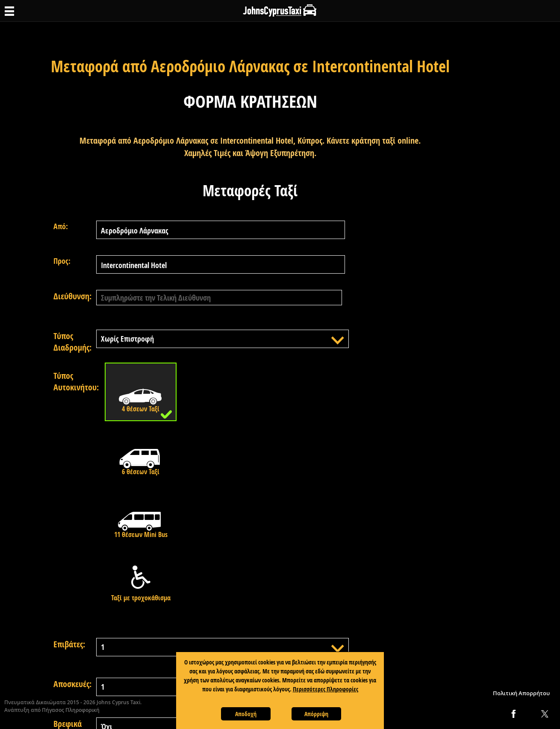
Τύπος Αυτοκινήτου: (75, 381)
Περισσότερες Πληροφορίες (326, 689)
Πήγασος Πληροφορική (71, 710)
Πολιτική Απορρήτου (521, 693)
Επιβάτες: (69, 644)
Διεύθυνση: (72, 296)
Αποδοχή (246, 714)
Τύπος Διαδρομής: (72, 342)
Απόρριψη (316, 714)
